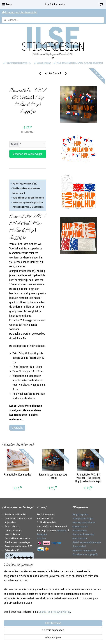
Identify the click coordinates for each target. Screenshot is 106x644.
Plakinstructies (80, 531)
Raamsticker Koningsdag (18, 474)
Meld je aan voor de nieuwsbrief (20, 12)
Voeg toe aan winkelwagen (28, 154)
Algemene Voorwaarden (84, 550)
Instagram (42, 534)
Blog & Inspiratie (80, 515)
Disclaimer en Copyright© (85, 554)
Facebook (61, 531)
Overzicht (17, 427)
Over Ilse (41, 539)
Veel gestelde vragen (83, 519)
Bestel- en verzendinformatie (87, 542)
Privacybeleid (79, 546)
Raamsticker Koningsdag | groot (53, 476)
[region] (32, 611)
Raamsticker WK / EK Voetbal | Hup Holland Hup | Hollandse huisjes (88, 478)
